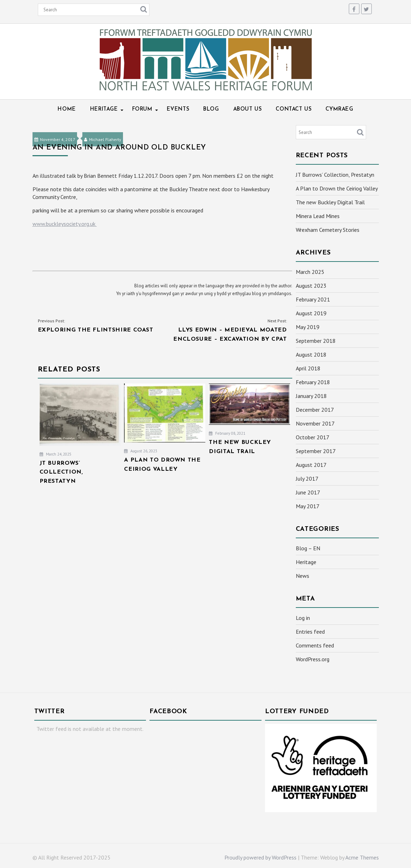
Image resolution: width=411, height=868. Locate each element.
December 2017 (315, 410)
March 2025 (310, 272)
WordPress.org (313, 659)
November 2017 (315, 423)
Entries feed (310, 632)
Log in (303, 618)
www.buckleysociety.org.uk (65, 224)
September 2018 (316, 341)
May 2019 (308, 327)
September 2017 (316, 451)
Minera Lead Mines (318, 216)
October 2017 (313, 437)
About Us (248, 109)
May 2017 (308, 506)
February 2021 (313, 299)
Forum (142, 109)
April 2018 (308, 368)
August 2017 (311, 465)
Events (178, 109)
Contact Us (293, 109)
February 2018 (313, 382)
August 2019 (311, 313)
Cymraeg (339, 109)
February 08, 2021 (227, 433)
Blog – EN (308, 548)
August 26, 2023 (141, 451)
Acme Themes (362, 857)
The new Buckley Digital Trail (330, 202)
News (303, 576)
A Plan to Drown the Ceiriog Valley (337, 188)
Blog (211, 109)
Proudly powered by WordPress (260, 857)
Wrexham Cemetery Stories (328, 230)
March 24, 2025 (55, 454)
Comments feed (315, 645)
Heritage (104, 109)
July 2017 (307, 479)
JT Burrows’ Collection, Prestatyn (335, 175)
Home (67, 109)
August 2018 (311, 354)
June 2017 (308, 492)
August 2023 (311, 286)
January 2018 (311, 396)
